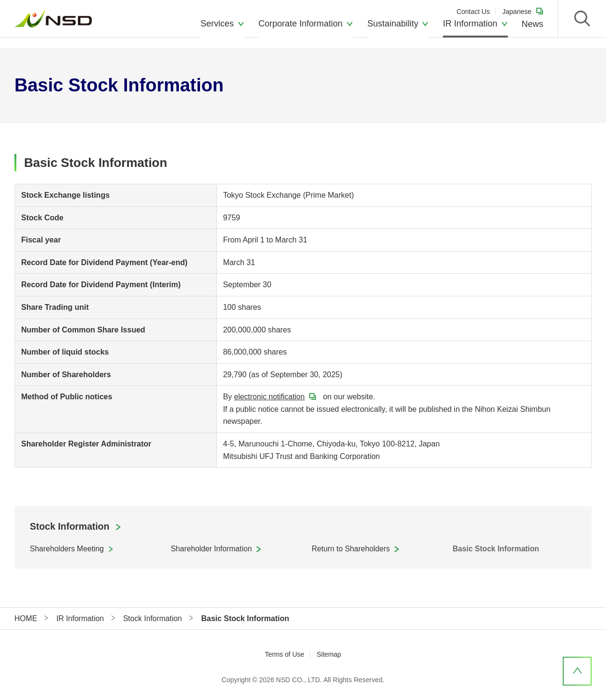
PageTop (577, 671)
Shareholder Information (212, 549)
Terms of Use (284, 655)
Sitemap (329, 655)
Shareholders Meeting (68, 549)
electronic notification (270, 397)
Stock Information (71, 527)
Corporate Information (300, 31)
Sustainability (393, 31)
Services (217, 31)
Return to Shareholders (351, 549)
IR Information (470, 31)
